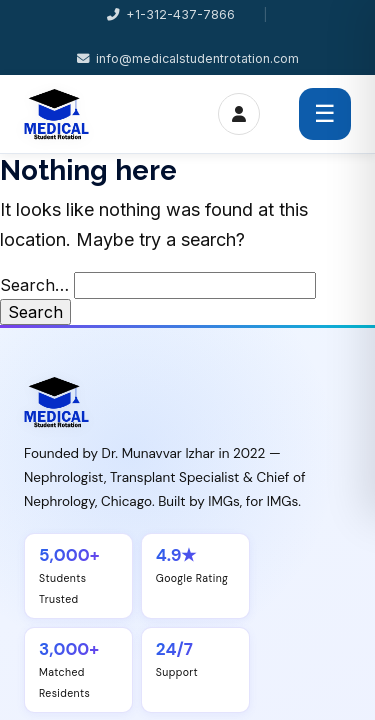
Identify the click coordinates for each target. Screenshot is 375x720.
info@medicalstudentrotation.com (188, 58)
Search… (34, 285)
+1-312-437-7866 (171, 14)
